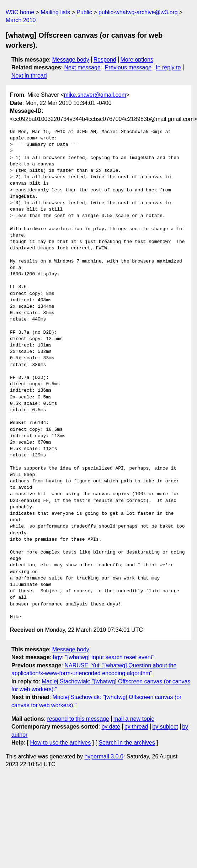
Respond (105, 60)
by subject (165, 727)
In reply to (168, 67)
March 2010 (21, 20)
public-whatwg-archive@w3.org (138, 12)
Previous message (128, 67)
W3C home (20, 12)
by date (111, 727)
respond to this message (78, 719)
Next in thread (29, 76)
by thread (136, 727)
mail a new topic (134, 719)
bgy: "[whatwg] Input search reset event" (104, 657)
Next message (82, 67)
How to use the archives (60, 743)
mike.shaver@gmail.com (95, 95)
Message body (71, 60)
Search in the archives (127, 743)
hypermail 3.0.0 (104, 756)
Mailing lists (55, 12)
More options (137, 60)
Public (84, 12)
